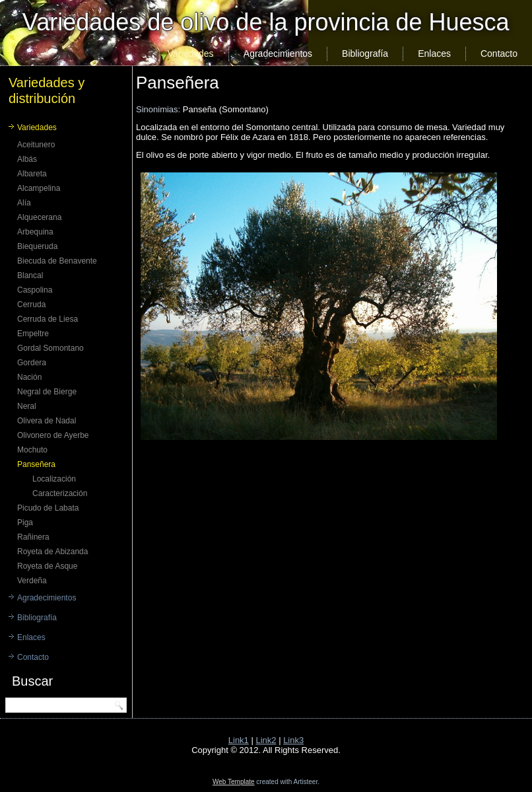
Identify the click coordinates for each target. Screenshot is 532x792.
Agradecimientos (278, 54)
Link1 (239, 740)
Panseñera (36, 464)
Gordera (32, 363)
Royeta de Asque (47, 566)
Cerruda (31, 305)
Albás (27, 159)
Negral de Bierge (47, 392)
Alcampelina (39, 188)
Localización (54, 479)
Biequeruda (37, 246)
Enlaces (434, 54)
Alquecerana (39, 217)
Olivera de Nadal (47, 421)
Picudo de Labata (48, 508)
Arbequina (35, 232)
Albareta (32, 174)
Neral (27, 406)
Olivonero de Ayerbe (53, 435)
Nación (29, 377)
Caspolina (35, 290)
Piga (25, 522)
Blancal (30, 275)
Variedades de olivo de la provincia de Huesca (266, 22)
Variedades (191, 54)
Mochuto (32, 450)
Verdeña (32, 581)
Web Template (234, 782)
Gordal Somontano (50, 348)
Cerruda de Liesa (48, 319)
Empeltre (33, 334)
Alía (24, 203)
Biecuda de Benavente (57, 261)
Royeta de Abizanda (52, 552)
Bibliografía (365, 54)
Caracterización (60, 493)
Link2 (266, 740)
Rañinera (33, 537)
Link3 (293, 740)
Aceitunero (36, 145)
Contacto (499, 54)
